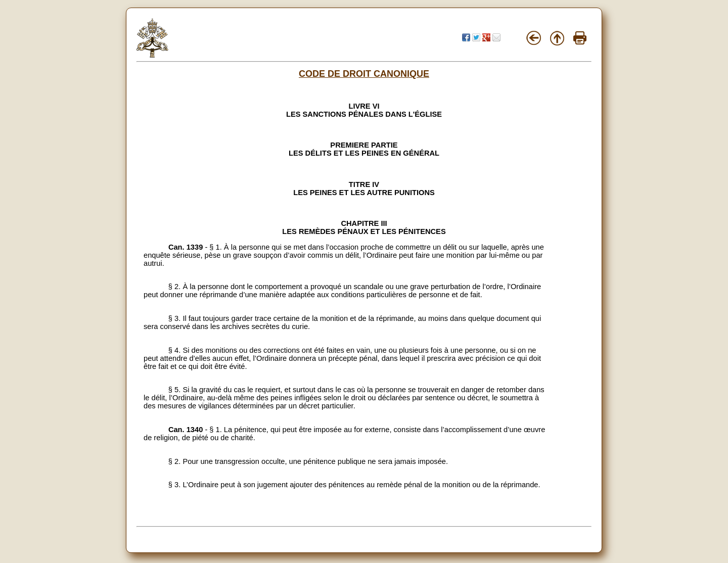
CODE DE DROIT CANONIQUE (364, 74)
